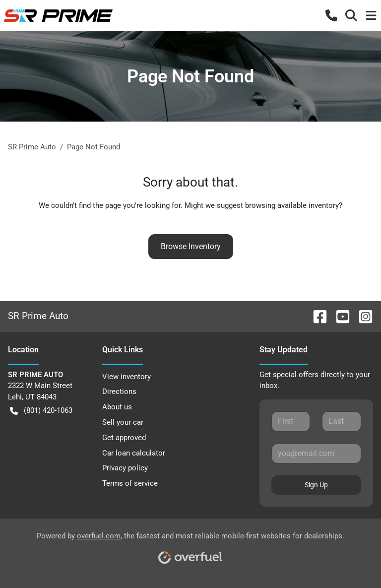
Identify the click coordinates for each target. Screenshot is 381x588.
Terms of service (130, 483)
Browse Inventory (191, 246)
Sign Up (316, 485)
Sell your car (123, 422)
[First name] (291, 421)
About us (117, 407)
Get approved (124, 438)
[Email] (316, 454)
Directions (119, 392)
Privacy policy (125, 468)
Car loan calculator (134, 453)
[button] (331, 15)
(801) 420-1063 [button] (41, 411)
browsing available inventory (292, 205)
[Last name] (342, 421)
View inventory (127, 377)
